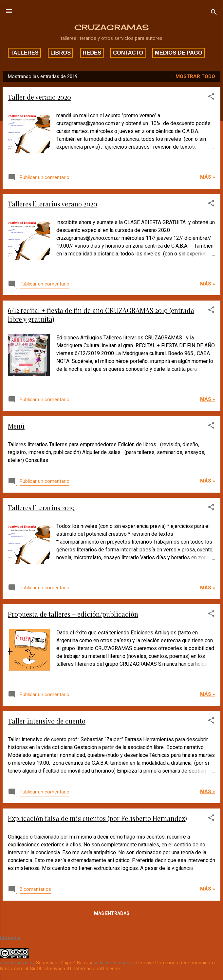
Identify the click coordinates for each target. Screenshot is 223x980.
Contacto (128, 53)
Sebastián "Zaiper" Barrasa (65, 963)
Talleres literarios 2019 (41, 507)
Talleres (25, 53)
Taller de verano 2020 (39, 97)
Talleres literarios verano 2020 (53, 204)
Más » (208, 177)
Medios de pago (179, 53)
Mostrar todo (195, 76)
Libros (61, 53)
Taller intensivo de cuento (47, 721)
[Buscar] (214, 13)
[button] (211, 98)
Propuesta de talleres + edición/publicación (73, 614)
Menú (16, 426)
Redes (92, 53)
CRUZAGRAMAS (111, 27)
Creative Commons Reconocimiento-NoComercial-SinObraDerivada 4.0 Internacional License (108, 966)
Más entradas (112, 913)
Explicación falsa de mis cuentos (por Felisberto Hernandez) (97, 818)
